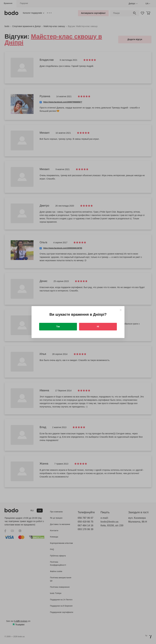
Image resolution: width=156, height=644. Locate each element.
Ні (98, 326)
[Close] (121, 310)
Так (58, 326)
